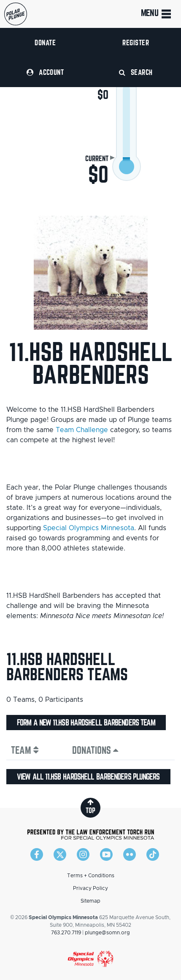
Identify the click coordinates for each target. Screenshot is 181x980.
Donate (45, 42)
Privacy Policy (90, 888)
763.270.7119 (66, 933)
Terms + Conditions (91, 876)
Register (136, 42)
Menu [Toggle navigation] (157, 14)
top (90, 806)
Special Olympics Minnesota (89, 528)
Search (136, 72)
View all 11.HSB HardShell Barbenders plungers (88, 777)
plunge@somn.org (107, 933)
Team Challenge (82, 430)
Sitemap (90, 901)
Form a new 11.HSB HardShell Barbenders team (86, 723)
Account (45, 72)
